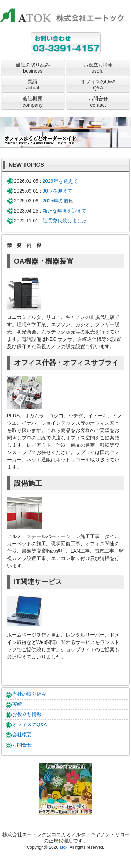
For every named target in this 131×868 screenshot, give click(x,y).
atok (63, 847)
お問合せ (98, 102)
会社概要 (33, 102)
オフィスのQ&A (98, 85)
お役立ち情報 (98, 68)
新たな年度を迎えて (65, 211)
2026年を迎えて (60, 181)
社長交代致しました (65, 221)
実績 (33, 85)
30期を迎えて (58, 191)
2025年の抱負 (58, 201)
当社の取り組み (33, 68)
